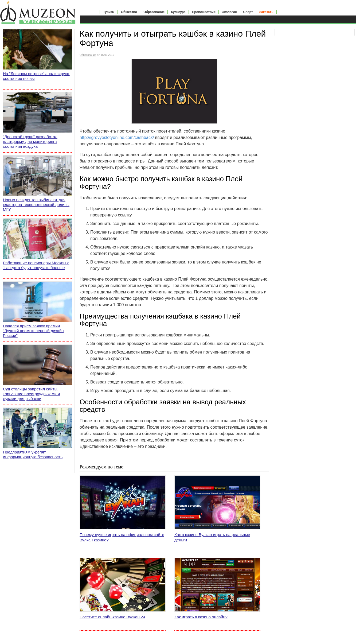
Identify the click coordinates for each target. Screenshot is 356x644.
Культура (178, 12)
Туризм (109, 12)
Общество (129, 12)
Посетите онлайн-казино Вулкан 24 (112, 617)
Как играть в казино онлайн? (201, 617)
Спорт (248, 12)
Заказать (266, 12)
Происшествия (204, 12)
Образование (154, 12)
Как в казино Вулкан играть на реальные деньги (212, 537)
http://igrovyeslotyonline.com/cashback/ (117, 137)
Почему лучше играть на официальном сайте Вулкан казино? (122, 537)
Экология (229, 12)
